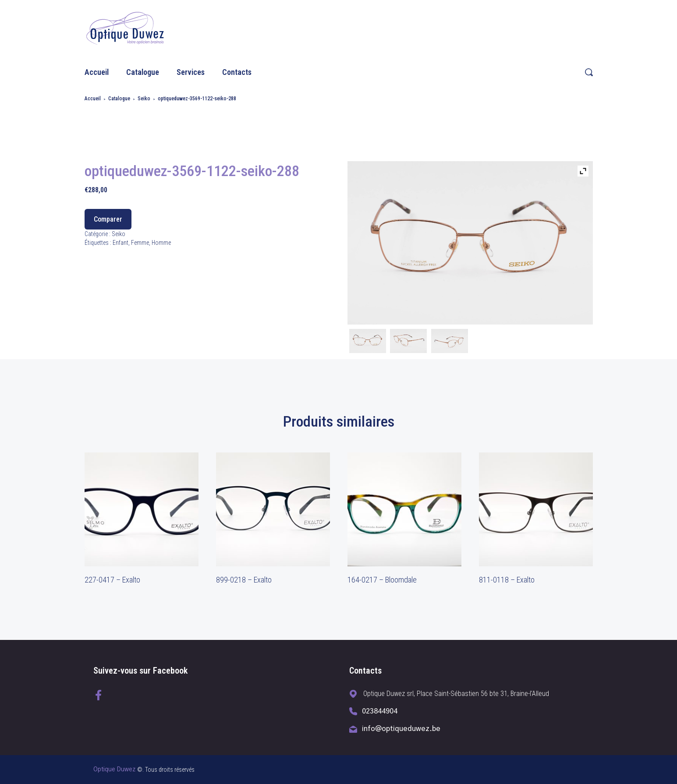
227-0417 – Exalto (112, 580)
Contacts (237, 72)
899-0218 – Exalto (244, 580)
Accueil (97, 72)
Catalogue (143, 72)
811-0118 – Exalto (507, 580)
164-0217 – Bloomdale (382, 580)
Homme (161, 243)
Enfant (121, 243)
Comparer (108, 219)
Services (191, 72)
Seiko (144, 99)
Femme (140, 243)
